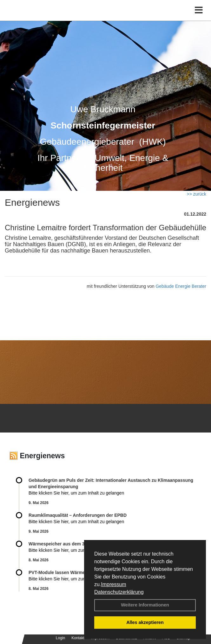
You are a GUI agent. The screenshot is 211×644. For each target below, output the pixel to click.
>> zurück (197, 194)
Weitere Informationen (145, 605)
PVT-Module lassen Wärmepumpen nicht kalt (76, 572)
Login (60, 638)
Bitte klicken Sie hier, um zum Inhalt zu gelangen (76, 493)
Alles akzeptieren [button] (145, 622)
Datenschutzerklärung (119, 592)
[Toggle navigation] (199, 10)
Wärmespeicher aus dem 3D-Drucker (67, 544)
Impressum (113, 584)
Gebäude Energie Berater (181, 286)
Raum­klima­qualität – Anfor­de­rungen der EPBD (78, 515)
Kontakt (78, 638)
